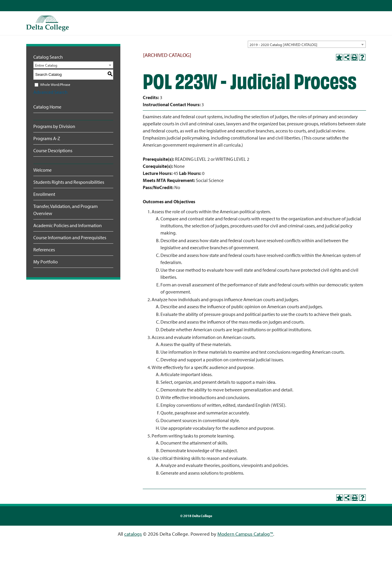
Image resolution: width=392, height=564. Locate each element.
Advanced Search (50, 92)
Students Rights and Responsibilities (69, 182)
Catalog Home (47, 107)
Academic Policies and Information (68, 225)
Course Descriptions (53, 150)
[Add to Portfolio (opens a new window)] (339, 57)
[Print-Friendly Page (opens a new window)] (355, 57)
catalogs (133, 534)
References (44, 250)
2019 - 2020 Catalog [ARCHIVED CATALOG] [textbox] (283, 45)
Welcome (42, 170)
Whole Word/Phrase (55, 85)
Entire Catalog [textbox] (46, 65)
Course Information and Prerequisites (70, 237)
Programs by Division (54, 126)
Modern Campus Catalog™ (245, 534)
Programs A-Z (47, 138)
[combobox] (307, 44)
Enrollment (44, 194)
